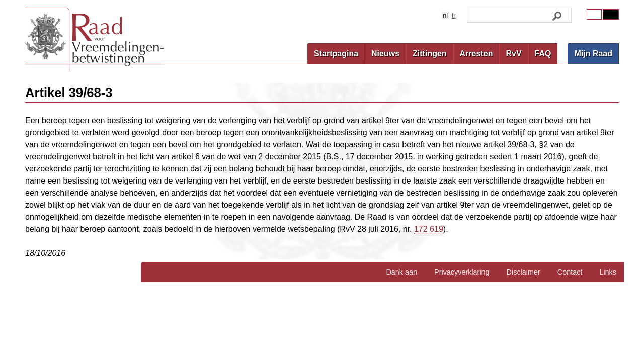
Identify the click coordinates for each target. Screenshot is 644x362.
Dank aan (401, 272)
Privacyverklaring (462, 272)
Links (608, 272)
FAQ (543, 54)
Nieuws (385, 54)
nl (445, 15)
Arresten (476, 54)
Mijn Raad (593, 54)
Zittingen (430, 54)
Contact (570, 272)
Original (594, 14)
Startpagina (336, 54)
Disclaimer (524, 272)
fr (454, 15)
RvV (513, 54)
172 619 (429, 229)
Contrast (611, 14)
